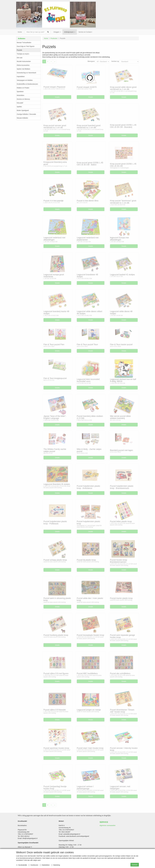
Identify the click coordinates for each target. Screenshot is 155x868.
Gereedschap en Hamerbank (26, 73)
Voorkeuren (33, 865)
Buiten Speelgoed (23, 110)
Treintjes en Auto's (23, 54)
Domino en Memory (23, 99)
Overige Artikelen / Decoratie (26, 114)
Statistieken (45, 865)
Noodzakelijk (21, 865)
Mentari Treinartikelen (24, 43)
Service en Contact (85, 32)
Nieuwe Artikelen (22, 118)
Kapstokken (21, 76)
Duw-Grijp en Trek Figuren (26, 46)
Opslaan (135, 865)
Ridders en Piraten (23, 88)
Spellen (19, 107)
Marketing (55, 865)
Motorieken (21, 95)
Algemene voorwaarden (108, 825)
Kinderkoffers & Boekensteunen (27, 84)
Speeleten (20, 92)
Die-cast (20, 58)
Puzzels (19, 50)
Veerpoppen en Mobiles (25, 80)
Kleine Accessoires (23, 65)
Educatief (20, 103)
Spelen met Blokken (24, 69)
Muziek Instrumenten (24, 61)
